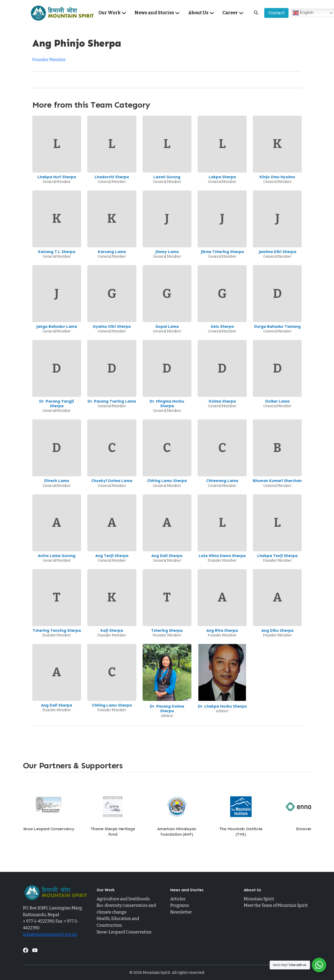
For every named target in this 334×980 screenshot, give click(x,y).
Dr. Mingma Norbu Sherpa (167, 404)
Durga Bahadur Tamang (277, 326)
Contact (276, 13)
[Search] (256, 13)
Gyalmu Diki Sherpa (112, 326)
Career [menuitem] (233, 13)
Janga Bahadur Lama (57, 326)
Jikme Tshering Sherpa (222, 252)
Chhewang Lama (222, 481)
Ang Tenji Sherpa (112, 556)
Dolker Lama (277, 401)
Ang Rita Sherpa (222, 630)
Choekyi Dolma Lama (112, 481)
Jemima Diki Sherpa (277, 252)
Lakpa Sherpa (222, 177)
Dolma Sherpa (222, 401)
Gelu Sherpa (222, 326)
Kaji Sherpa (112, 630)
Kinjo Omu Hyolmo (277, 177)
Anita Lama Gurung (57, 556)
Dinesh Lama (57, 481)
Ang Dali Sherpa (167, 556)
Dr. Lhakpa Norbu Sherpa (222, 706)
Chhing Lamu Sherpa (167, 481)
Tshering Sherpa (167, 630)
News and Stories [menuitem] (157, 13)
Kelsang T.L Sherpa (57, 252)
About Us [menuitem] (201, 13)
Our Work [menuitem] (112, 13)
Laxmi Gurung (167, 177)
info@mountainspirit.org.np (50, 934)
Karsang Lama (112, 252)
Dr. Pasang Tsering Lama (112, 401)
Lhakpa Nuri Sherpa (57, 177)
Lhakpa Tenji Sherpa (277, 556)
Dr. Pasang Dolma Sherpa (167, 709)
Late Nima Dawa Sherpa (222, 556)
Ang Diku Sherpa (277, 630)
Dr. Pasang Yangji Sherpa (57, 404)
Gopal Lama (167, 326)
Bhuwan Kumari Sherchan (277, 481)
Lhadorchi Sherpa (112, 177)
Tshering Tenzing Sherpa (57, 630)
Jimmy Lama (167, 252)
